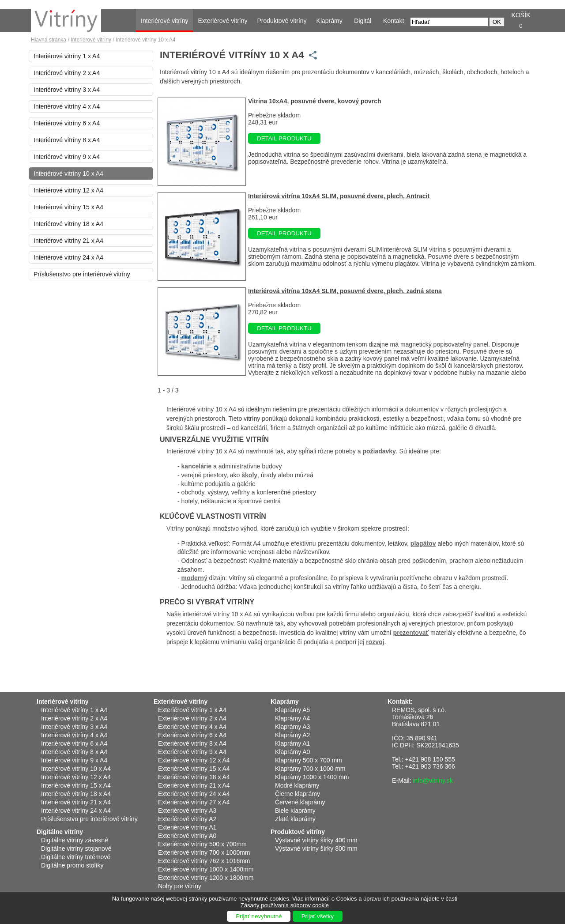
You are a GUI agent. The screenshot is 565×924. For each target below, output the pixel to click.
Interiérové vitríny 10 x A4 (68, 173)
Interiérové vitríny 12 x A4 (68, 190)
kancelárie (197, 466)
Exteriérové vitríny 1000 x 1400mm (206, 869)
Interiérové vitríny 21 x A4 (68, 241)
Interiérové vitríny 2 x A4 (67, 73)
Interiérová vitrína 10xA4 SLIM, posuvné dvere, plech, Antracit (339, 196)
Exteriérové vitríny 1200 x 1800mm (206, 878)
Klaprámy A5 (292, 710)
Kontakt (394, 21)
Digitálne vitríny (60, 832)
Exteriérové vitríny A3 (187, 811)
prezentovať (411, 633)
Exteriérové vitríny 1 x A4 (192, 710)
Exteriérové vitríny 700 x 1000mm (204, 852)
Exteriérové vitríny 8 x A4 (192, 743)
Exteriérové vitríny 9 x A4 (192, 752)
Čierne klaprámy (298, 794)
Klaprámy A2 (292, 735)
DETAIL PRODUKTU (284, 138)
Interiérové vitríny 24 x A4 (68, 257)
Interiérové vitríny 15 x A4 (68, 207)
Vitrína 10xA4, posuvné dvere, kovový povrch (315, 101)
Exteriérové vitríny (222, 21)
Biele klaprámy (295, 811)
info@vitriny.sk (433, 781)
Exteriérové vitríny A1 (187, 827)
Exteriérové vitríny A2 (187, 819)
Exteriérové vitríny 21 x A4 (194, 785)
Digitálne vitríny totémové (76, 857)
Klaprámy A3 (292, 727)
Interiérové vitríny (164, 21)
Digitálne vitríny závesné (75, 840)
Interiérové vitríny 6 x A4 (67, 123)
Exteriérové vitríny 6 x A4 (192, 735)
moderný (194, 578)
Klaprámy (330, 21)
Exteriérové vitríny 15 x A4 (194, 769)
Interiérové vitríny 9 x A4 (67, 157)
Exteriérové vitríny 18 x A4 (194, 777)
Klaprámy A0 (292, 752)
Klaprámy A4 (292, 718)
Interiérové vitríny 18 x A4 (68, 224)
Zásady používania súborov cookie (285, 905)
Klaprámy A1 (292, 743)
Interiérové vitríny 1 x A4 (67, 56)
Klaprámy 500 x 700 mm (309, 760)
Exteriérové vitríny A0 (187, 836)
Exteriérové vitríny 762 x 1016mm (204, 861)
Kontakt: (400, 701)
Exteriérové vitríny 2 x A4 (192, 718)
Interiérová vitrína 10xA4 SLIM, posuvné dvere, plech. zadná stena (345, 291)
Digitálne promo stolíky (72, 865)
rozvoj (375, 642)
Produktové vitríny (282, 21)
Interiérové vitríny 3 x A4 (67, 90)
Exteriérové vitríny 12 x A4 (194, 760)
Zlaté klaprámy (295, 819)
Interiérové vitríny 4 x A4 (67, 106)
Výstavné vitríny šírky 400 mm (316, 840)
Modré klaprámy (297, 785)
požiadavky (379, 451)
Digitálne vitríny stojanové (76, 849)
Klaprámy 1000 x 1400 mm (312, 777)
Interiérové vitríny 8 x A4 (67, 140)
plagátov (423, 543)
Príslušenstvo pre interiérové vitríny (82, 274)
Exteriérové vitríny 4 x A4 (192, 727)
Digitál (363, 21)
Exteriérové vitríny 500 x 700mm (202, 844)
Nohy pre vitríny (180, 886)
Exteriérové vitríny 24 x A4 (194, 794)
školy (249, 475)
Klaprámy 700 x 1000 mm (310, 769)
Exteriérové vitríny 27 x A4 (194, 802)
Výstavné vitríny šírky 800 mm (316, 849)
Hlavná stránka (49, 40)
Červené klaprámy (300, 802)
